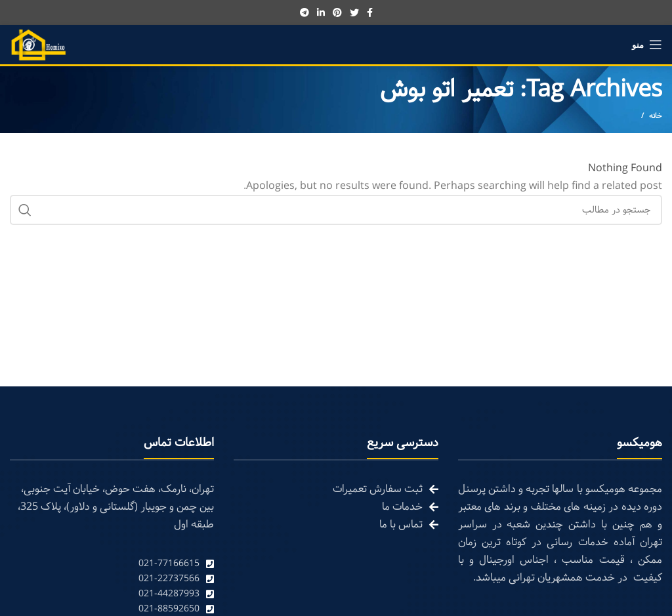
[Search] (336, 210)
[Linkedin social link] (321, 12)
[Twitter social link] (354, 12)
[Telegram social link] (304, 12)
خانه (656, 116)
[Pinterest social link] (337, 12)
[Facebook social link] (370, 12)
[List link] (112, 564)
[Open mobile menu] (647, 45)
